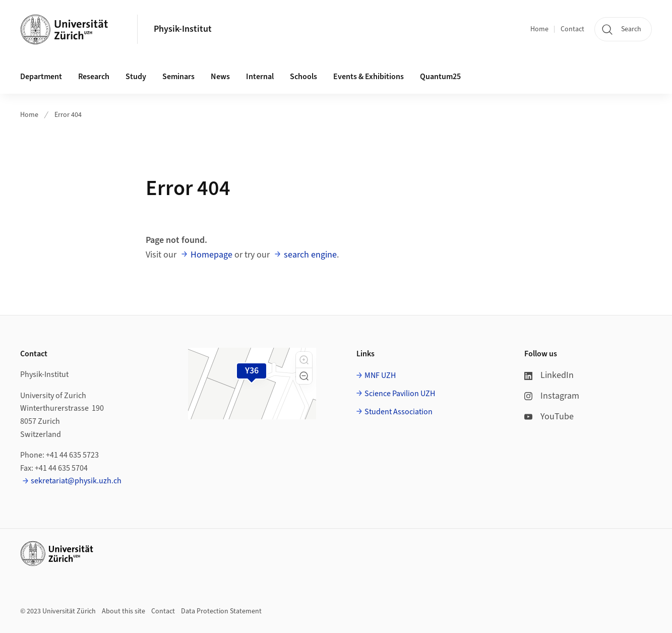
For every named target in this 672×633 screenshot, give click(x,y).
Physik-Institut (183, 29)
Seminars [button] (178, 77)
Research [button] (94, 77)
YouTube (549, 417)
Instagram (552, 396)
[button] (304, 360)
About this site (124, 611)
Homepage (211, 255)
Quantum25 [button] (440, 77)
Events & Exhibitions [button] (369, 77)
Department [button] (41, 77)
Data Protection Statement (221, 611)
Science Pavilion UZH (400, 394)
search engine (310, 255)
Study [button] (136, 77)
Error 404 (68, 115)
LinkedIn (549, 375)
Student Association (399, 412)
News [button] (220, 77)
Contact (572, 29)
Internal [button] (260, 77)
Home (539, 29)
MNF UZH (380, 375)
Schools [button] (303, 77)
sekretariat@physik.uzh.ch (76, 481)
